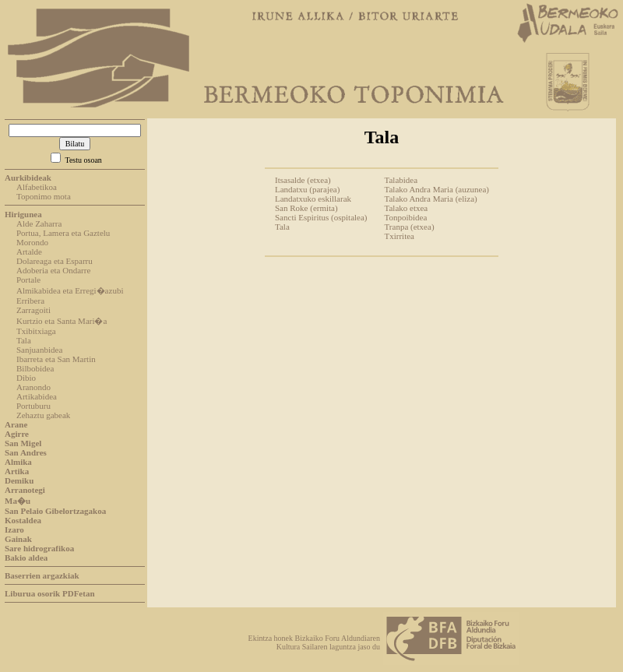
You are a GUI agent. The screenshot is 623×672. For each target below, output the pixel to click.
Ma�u (18, 501)
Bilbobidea (35, 368)
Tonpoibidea (406, 217)
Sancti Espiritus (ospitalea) (321, 217)
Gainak (18, 539)
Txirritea (399, 236)
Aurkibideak (28, 178)
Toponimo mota (44, 196)
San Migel (23, 443)
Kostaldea (23, 520)
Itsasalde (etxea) (303, 180)
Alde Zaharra (39, 223)
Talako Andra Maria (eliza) (431, 199)
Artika (17, 471)
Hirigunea (23, 214)
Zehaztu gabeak (43, 415)
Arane (16, 424)
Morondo (32, 242)
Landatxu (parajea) (307, 189)
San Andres (26, 452)
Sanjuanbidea (39, 350)
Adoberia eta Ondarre (53, 270)
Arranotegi (25, 490)
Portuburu (33, 406)
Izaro (14, 530)
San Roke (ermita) (306, 208)
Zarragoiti (33, 310)
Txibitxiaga (36, 331)
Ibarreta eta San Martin (56, 359)
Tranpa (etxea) (410, 227)
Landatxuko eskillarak (313, 199)
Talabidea (401, 180)
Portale (28, 280)
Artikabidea (37, 396)
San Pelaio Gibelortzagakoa (55, 511)
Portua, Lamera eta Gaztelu (63, 233)
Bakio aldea (26, 558)
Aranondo (33, 387)
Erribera (30, 301)
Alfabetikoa (37, 187)
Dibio (26, 378)
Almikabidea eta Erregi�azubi (70, 290)
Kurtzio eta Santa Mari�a (62, 321)
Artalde (29, 252)
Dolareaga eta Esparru (55, 261)
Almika (18, 462)
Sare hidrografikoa (39, 548)
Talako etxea (407, 208)
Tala (24, 340)
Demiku (19, 480)
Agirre (17, 434)
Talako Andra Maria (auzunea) (437, 189)
